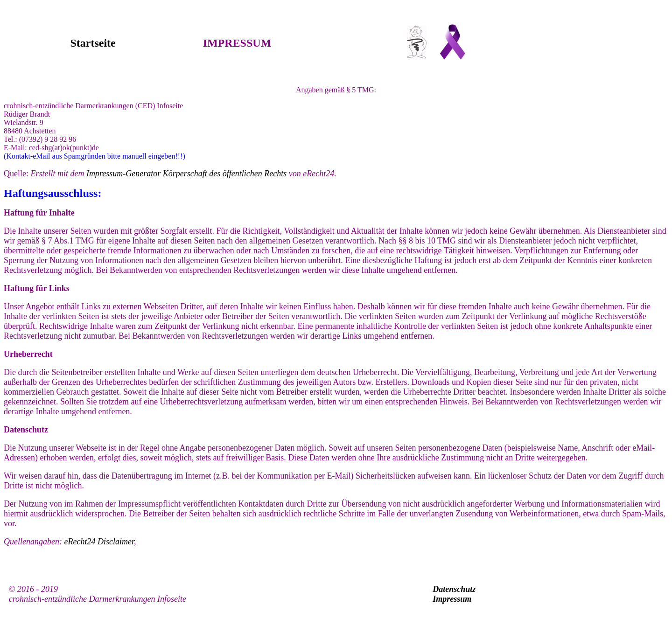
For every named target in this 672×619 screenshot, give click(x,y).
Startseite (93, 43)
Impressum (452, 599)
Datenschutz (454, 589)
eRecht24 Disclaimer (99, 542)
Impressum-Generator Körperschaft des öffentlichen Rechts (186, 174)
